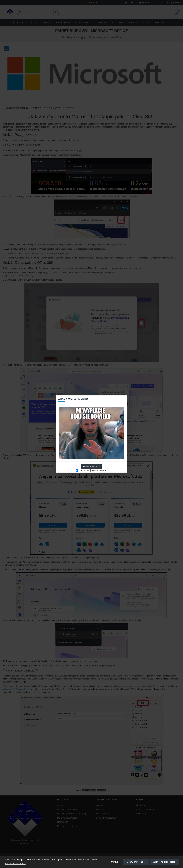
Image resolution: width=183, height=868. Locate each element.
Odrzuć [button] (115, 862)
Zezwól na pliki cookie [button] (164, 862)
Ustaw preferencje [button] (136, 862)
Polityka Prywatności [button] (15, 864)
